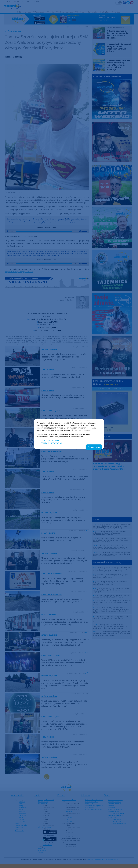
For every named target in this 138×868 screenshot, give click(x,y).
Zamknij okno (94, 447)
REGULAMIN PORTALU (50, 441)
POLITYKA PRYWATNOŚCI (51, 443)
